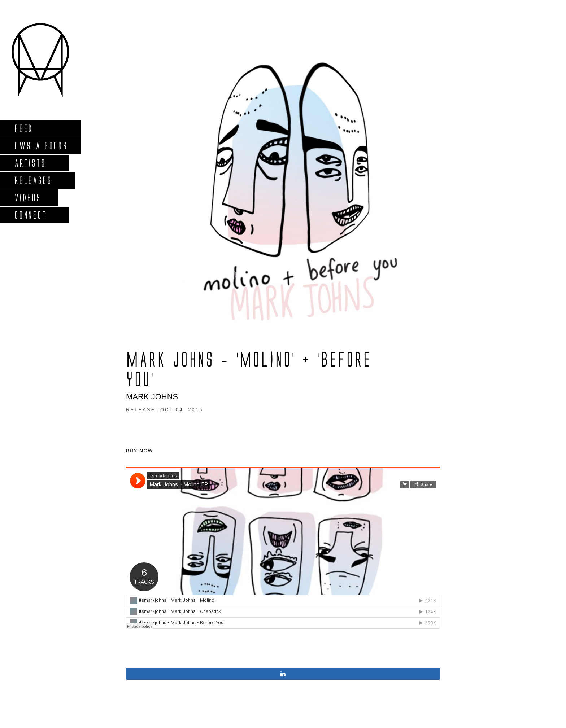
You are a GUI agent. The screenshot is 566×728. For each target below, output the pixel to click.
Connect (31, 215)
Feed (24, 128)
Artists (30, 163)
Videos (28, 198)
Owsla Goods (41, 146)
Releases (33, 180)
